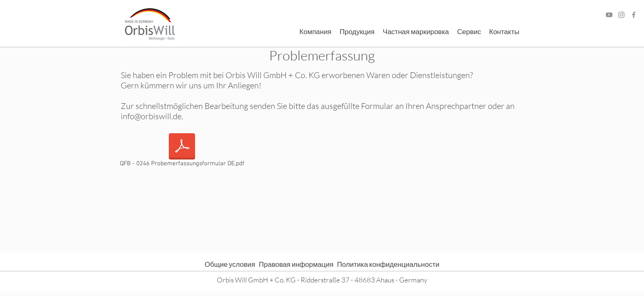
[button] (315, 32)
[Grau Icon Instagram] (621, 15)
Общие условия (232, 264)
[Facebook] (634, 15)
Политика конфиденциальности (388, 264)
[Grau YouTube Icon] (609, 15)
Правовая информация (298, 264)
